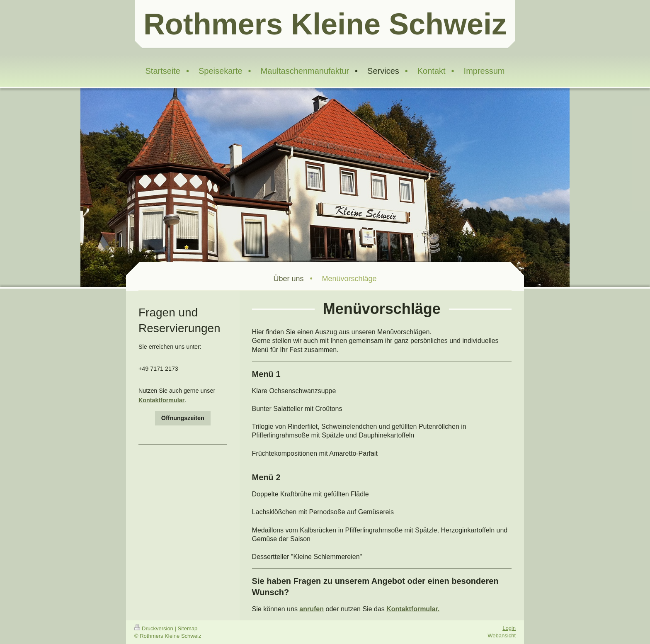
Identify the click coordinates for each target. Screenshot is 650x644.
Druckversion (154, 628)
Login (509, 628)
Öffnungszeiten (183, 418)
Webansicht (502, 635)
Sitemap (188, 628)
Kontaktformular (161, 400)
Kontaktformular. (413, 609)
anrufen (312, 609)
